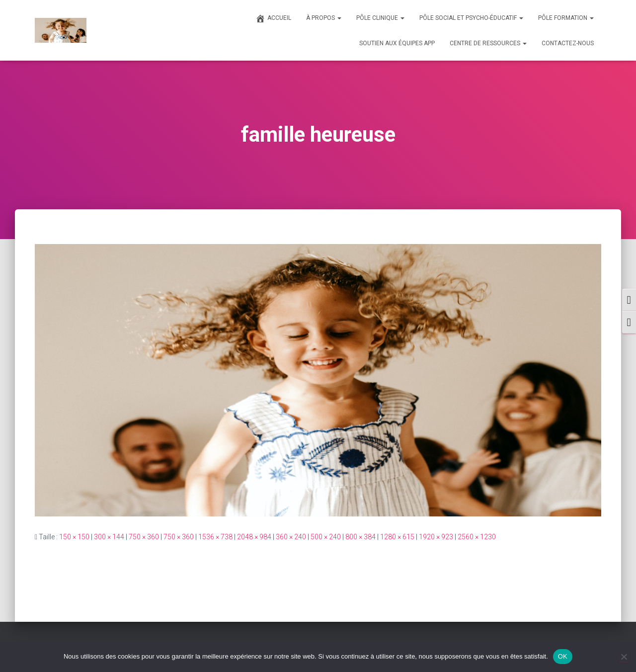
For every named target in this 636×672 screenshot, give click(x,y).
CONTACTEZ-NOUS (568, 43)
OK (563, 656)
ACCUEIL (273, 18)
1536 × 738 (215, 537)
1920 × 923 (436, 537)
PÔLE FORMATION (566, 18)
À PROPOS (324, 18)
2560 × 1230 (477, 537)
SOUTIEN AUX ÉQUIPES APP (397, 43)
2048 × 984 (254, 537)
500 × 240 (326, 537)
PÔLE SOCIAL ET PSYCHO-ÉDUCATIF (471, 18)
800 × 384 (360, 537)
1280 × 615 (397, 537)
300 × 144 (109, 537)
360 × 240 (291, 537)
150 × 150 (74, 537)
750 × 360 (144, 537)
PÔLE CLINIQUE (380, 18)
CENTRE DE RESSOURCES (488, 43)
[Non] (624, 657)
